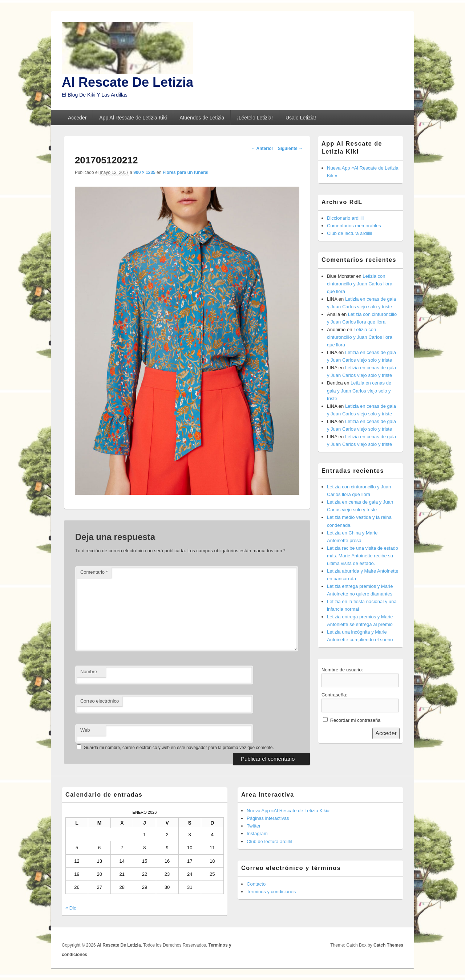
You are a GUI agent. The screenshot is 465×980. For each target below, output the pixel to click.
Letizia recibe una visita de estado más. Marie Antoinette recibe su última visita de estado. (363, 556)
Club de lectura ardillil (349, 233)
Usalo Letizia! (301, 118)
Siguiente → (290, 149)
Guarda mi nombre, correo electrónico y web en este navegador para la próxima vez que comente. (179, 748)
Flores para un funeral (186, 172)
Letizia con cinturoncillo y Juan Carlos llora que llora (360, 284)
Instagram (257, 833)
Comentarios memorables (354, 226)
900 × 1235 (144, 172)
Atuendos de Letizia (202, 118)
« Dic (71, 908)
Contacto (256, 884)
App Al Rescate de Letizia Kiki (133, 118)
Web (85, 730)
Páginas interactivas (268, 818)
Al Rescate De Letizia (128, 82)
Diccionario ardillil (345, 218)
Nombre (89, 672)
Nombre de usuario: (342, 670)
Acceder (77, 118)
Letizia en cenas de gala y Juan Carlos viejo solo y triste (359, 391)
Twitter (254, 826)
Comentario (94, 572)
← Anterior (262, 149)
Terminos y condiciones (271, 892)
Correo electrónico (100, 701)
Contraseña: (334, 695)
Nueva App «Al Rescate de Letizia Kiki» (288, 811)
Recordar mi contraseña (355, 720)
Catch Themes (388, 945)
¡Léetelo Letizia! (255, 118)
